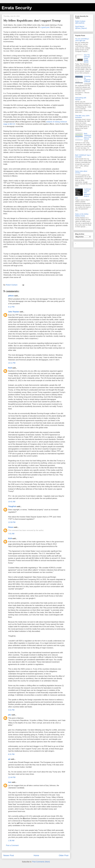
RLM (10, 368)
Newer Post (9, 855)
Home (36, 855)
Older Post (64, 855)
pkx (10, 715)
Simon (11, 527)
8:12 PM (11, 307)
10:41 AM (12, 502)
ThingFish (12, 506)
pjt (9, 759)
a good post (45, 27)
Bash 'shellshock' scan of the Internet (88, 136)
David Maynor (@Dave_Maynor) (81, 27)
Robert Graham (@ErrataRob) (80, 22)
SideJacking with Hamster (81, 99)
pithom (11, 296)
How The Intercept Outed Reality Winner (87, 58)
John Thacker (14, 312)
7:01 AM (11, 534)
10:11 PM (12, 363)
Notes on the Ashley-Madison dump (82, 215)
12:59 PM (12, 522)
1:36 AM (11, 841)
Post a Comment (12, 845)
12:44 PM (12, 777)
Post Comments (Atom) (41, 862)
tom (10, 782)
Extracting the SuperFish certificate (87, 79)
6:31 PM (11, 754)
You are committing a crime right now (82, 40)
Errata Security (17, 8)
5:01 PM (11, 710)
